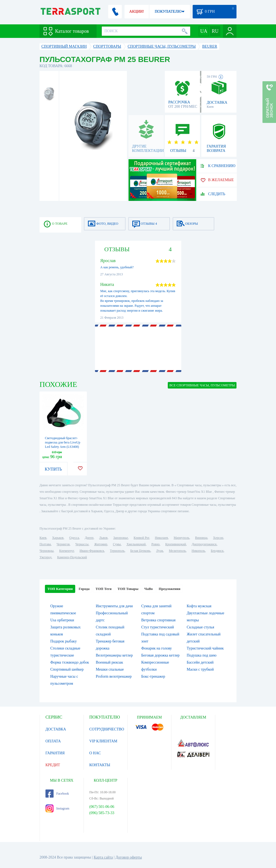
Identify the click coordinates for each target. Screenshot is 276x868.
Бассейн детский (200, 662)
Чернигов (63, 544)
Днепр (89, 538)
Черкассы (82, 544)
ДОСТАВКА (56, 729)
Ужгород (45, 557)
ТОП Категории (60, 589)
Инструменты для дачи (114, 606)
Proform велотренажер (114, 676)
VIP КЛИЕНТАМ (103, 741)
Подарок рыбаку (64, 641)
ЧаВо (148, 589)
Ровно (155, 544)
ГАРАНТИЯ (55, 753)
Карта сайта (103, 857)
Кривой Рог (141, 538)
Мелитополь (177, 551)
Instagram (57, 808)
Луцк (160, 551)
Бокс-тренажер (153, 676)
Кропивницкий (176, 544)
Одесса (74, 538)
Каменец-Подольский (72, 557)
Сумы (117, 544)
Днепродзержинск (204, 544)
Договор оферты (129, 857)
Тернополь (117, 551)
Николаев (161, 538)
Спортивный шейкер (67, 669)
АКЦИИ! (137, 12)
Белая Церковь (140, 551)
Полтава (45, 544)
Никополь (198, 551)
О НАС (95, 753)
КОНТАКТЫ (100, 765)
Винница (201, 538)
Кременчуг (67, 551)
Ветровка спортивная (158, 620)
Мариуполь (182, 538)
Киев (43, 538)
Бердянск (217, 551)
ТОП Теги (103, 589)
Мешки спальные (110, 669)
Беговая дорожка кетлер (160, 655)
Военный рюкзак (109, 662)
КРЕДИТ (53, 765)
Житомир (101, 544)
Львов (103, 538)
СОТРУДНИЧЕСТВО (107, 729)
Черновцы (47, 551)
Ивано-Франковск (92, 551)
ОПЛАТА (53, 741)
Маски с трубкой (200, 669)
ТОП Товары (128, 589)
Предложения (170, 589)
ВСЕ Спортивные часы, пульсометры (202, 385)
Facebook (57, 794)
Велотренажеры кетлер (114, 655)
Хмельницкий (136, 544)
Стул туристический (158, 627)
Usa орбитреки (62, 620)
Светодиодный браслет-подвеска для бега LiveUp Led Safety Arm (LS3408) (63, 442)
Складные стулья (200, 627)
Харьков (58, 538)
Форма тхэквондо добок (70, 662)
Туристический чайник (205, 648)
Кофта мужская (199, 606)
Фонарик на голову (157, 648)
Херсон (218, 538)
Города (84, 589)
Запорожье (120, 538)
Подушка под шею (202, 655)
